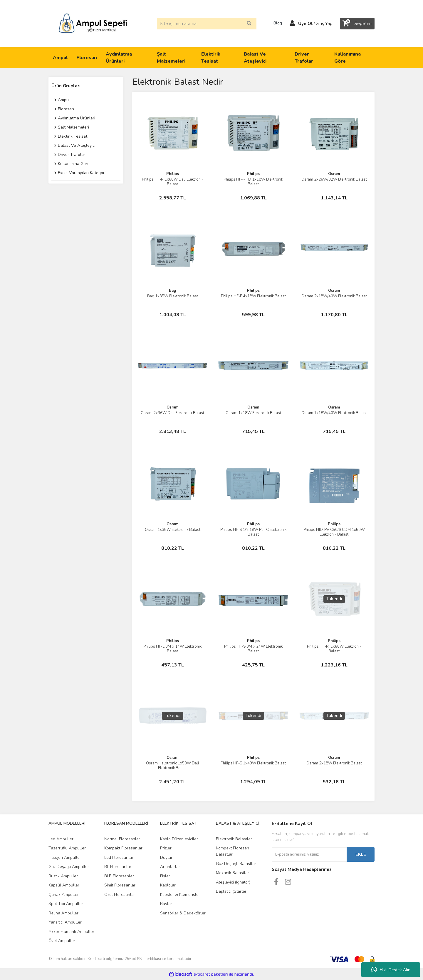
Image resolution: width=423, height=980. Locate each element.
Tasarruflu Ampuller (67, 848)
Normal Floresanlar (122, 839)
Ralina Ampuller (63, 913)
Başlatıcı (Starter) (232, 891)
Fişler (165, 876)
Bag (173, 291)
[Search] (207, 24)
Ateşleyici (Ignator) (233, 882)
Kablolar (168, 885)
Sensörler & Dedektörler (183, 913)
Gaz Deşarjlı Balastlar (236, 864)
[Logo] (93, 23)
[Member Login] (292, 24)
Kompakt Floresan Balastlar (233, 851)
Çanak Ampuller (64, 895)
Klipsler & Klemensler (180, 895)
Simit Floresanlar (120, 885)
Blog (276, 23)
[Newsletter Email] (309, 854)
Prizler (166, 848)
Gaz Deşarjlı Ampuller (69, 867)
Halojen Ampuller (65, 857)
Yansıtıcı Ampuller (65, 922)
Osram (334, 174)
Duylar (166, 857)
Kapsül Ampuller (64, 885)
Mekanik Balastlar (233, 873)
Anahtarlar (170, 867)
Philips (173, 174)
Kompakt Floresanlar (123, 848)
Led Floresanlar (119, 857)
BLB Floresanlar (119, 876)
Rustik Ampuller (63, 876)
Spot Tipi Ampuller (66, 904)
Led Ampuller (61, 839)
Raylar (166, 904)
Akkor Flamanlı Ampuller (71, 932)
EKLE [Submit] (361, 854)
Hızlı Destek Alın (391, 970)
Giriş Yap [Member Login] (324, 24)
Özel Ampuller (62, 941)
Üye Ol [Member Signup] (305, 24)
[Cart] (357, 24)
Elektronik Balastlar (234, 839)
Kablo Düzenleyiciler (179, 839)
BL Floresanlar (118, 867)
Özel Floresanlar (120, 895)
